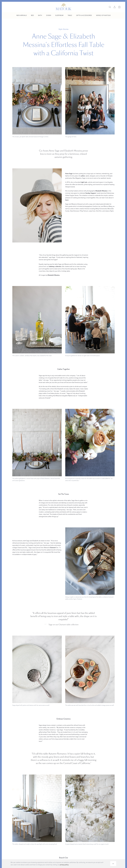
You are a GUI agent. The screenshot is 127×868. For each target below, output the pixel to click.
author (83, 176)
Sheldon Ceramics (50, 730)
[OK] (113, 864)
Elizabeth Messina (101, 191)
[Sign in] (115, 7)
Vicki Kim (99, 211)
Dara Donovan (75, 211)
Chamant (53, 548)
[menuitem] (22, 16)
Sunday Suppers (91, 193)
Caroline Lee (96, 206)
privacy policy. (64, 865)
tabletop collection (55, 267)
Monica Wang (108, 206)
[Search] (110, 7)
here (67, 200)
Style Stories (64, 29)
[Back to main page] (64, 7)
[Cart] (119, 7)
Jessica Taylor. (109, 211)
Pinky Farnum (84, 211)
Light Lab (84, 182)
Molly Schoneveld (101, 209)
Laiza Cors (92, 211)
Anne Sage (69, 174)
